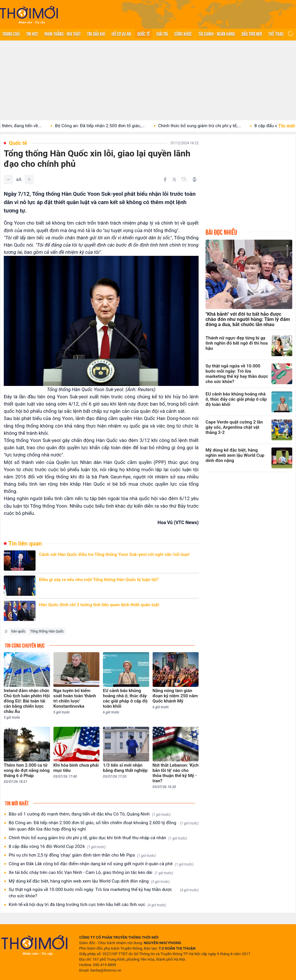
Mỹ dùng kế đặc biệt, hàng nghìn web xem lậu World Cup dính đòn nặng (89, 881)
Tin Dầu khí (96, 34)
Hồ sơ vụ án (121, 34)
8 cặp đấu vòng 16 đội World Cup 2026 (57, 847)
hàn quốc (18, 631)
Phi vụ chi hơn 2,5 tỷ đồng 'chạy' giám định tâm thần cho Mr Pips (82, 855)
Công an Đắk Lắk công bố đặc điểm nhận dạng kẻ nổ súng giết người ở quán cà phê (101, 864)
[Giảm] (8, 180)
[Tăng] (29, 180)
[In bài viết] (195, 180)
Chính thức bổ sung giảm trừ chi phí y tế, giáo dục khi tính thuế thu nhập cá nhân (98, 838)
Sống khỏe (183, 34)
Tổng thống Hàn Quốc (47, 631)
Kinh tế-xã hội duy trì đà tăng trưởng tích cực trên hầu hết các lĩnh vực (87, 905)
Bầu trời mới (252, 34)
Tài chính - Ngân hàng (217, 34)
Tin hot (32, 34)
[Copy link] (184, 180)
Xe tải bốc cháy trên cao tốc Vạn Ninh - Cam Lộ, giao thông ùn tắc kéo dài (91, 873)
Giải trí (162, 34)
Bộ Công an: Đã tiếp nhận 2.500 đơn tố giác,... (113, 126)
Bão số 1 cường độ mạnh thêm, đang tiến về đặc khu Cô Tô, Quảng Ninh (90, 814)
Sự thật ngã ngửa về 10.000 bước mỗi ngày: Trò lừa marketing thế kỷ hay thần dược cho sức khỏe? (104, 893)
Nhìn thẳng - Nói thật (63, 34)
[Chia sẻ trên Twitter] (174, 180)
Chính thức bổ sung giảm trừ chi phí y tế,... (213, 126)
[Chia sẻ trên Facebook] (165, 180)
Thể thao (276, 34)
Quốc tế (144, 34)
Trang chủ (11, 34)
